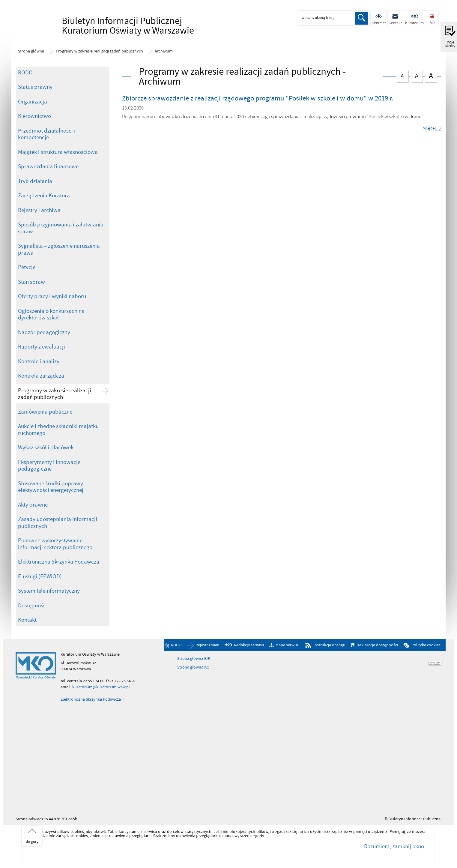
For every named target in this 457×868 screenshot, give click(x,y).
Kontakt (27, 620)
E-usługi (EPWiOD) (40, 576)
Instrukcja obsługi (329, 645)
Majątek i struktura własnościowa (58, 152)
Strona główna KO (193, 667)
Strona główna (31, 51)
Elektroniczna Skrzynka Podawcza (59, 562)
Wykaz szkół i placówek (46, 447)
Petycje (27, 267)
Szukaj (362, 18)
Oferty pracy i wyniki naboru (52, 296)
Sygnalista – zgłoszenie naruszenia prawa (59, 249)
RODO (25, 73)
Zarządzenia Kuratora (44, 196)
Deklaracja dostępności (377, 645)
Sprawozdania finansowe (48, 166)
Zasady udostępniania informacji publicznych (58, 523)
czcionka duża (431, 75)
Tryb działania (35, 181)
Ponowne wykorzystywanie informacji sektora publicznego (55, 544)
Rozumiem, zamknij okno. (395, 846)
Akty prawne (33, 505)
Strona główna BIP (194, 659)
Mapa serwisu (288, 645)
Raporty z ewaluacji (42, 347)
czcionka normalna (402, 75)
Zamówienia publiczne (45, 412)
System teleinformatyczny (49, 591)
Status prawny (35, 87)
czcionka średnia (417, 75)
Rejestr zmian (208, 645)
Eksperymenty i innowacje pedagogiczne (49, 466)
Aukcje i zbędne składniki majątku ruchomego (58, 430)
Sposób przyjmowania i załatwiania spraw (61, 228)
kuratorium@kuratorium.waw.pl (101, 687)
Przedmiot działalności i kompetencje (47, 134)
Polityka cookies (426, 645)
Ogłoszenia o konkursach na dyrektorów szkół (51, 314)
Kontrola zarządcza (41, 376)
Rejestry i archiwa (39, 210)
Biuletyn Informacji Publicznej (110, 26)
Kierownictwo (34, 116)
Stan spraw (31, 282)
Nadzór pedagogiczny (44, 332)
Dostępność (32, 606)
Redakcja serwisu (249, 645)
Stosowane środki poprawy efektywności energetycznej (51, 487)
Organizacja (33, 102)
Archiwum (164, 51)
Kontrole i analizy (39, 361)
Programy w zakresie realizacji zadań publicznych (99, 51)
